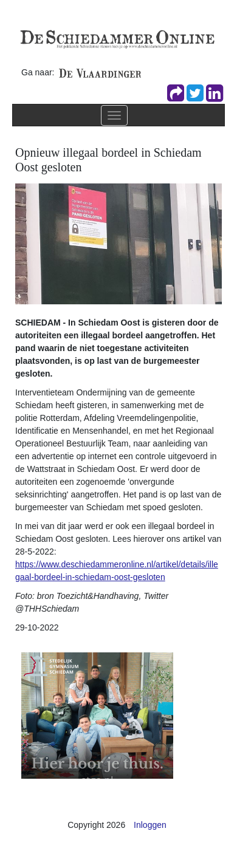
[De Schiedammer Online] (117, 38)
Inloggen (150, 825)
